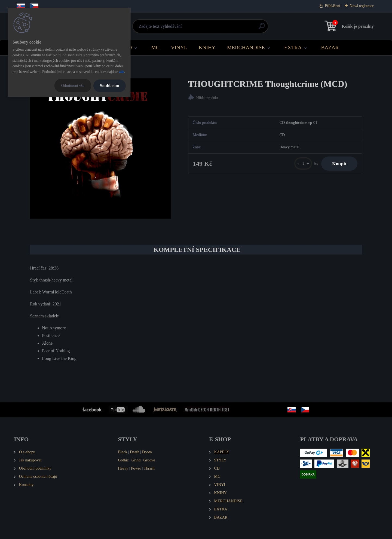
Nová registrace (362, 6)
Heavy (123, 468)
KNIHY (207, 48)
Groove (149, 460)
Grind (136, 460)
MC (155, 48)
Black (123, 452)
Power (136, 468)
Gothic (123, 460)
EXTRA (293, 48)
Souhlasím (110, 86)
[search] (262, 28)
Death (134, 452)
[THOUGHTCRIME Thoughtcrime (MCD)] (100, 149)
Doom (147, 452)
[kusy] (303, 163)
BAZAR (330, 48)
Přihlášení (333, 6)
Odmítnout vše (73, 85)
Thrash (149, 468)
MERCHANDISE (246, 48)
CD (128, 48)
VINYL (179, 48)
